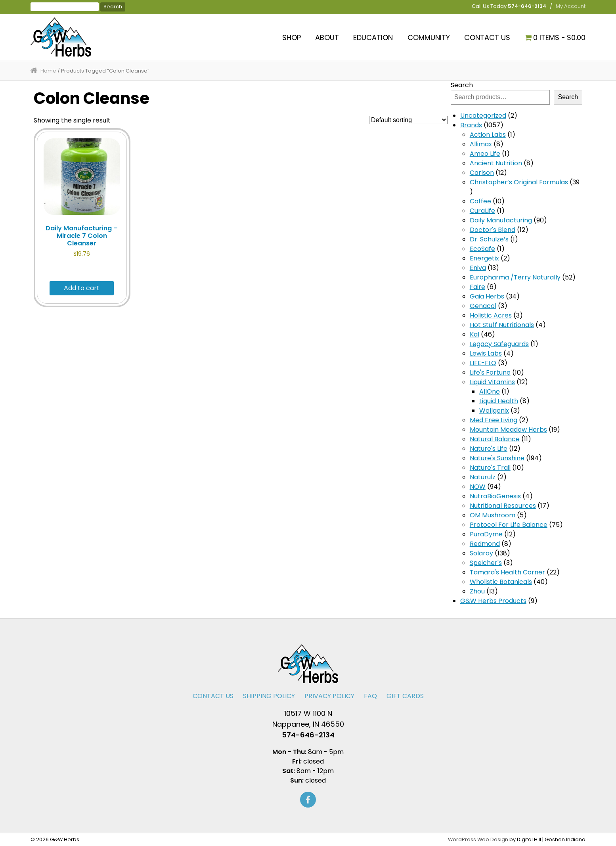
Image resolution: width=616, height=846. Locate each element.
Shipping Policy (269, 696)
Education (373, 37)
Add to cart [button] (82, 288)
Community (429, 37)
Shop (292, 37)
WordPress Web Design (478, 839)
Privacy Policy (329, 696)
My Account (571, 6)
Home (48, 71)
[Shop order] (408, 120)
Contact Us (487, 37)
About (327, 37)
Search (462, 85)
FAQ (370, 696)
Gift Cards (405, 696)
